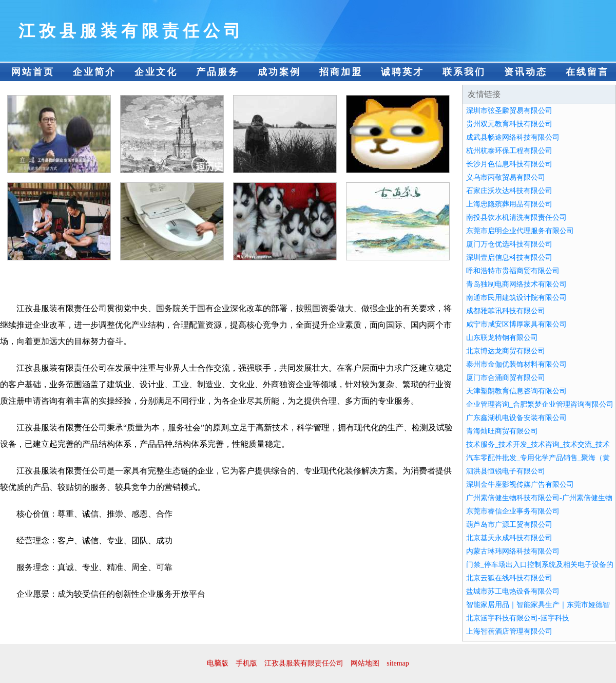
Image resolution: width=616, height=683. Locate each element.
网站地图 (365, 663)
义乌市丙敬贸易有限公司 (506, 177)
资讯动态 (526, 72)
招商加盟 (341, 72)
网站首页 (33, 72)
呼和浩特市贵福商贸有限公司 (513, 271)
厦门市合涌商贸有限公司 (506, 378)
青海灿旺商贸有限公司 (502, 431)
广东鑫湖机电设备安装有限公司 (516, 418)
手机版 (246, 663)
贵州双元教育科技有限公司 (509, 124)
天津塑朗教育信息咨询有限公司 (516, 391)
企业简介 (94, 72)
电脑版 (218, 663)
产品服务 (218, 72)
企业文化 (156, 72)
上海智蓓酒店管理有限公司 (509, 631)
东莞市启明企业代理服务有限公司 (520, 231)
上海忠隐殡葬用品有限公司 (509, 204)
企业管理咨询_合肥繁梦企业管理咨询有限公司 (540, 404)
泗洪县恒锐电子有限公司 (506, 471)
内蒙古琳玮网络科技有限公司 (513, 551)
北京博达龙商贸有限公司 (506, 351)
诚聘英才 (402, 72)
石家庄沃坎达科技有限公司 (509, 191)
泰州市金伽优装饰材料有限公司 (516, 364)
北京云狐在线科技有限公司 (509, 578)
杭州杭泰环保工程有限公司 (509, 151)
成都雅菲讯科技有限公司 (506, 311)
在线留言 (587, 72)
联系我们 (464, 72)
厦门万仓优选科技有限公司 (509, 244)
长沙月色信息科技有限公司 (509, 164)
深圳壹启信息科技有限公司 (509, 258)
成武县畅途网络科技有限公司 (513, 137)
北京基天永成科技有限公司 (509, 538)
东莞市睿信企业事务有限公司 (513, 511)
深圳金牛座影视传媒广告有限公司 (520, 485)
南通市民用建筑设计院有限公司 (516, 298)
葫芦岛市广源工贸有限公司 (509, 525)
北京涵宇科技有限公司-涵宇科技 (518, 618)
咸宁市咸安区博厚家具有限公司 (516, 324)
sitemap (398, 663)
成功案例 (279, 72)
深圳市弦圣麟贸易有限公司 (509, 111)
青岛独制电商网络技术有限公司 (516, 284)
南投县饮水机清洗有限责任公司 (516, 217)
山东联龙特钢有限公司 (502, 338)
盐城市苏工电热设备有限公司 (513, 591)
